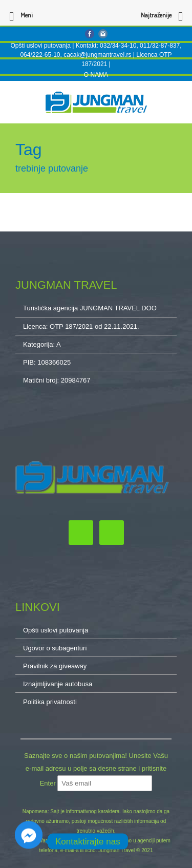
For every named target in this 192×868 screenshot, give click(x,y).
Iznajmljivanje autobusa (58, 684)
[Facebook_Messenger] (29, 841)
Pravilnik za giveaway (55, 666)
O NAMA (96, 75)
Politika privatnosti (50, 702)
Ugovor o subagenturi (55, 648)
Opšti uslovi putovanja (40, 46)
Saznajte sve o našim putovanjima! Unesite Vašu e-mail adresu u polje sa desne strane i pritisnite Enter (96, 769)
